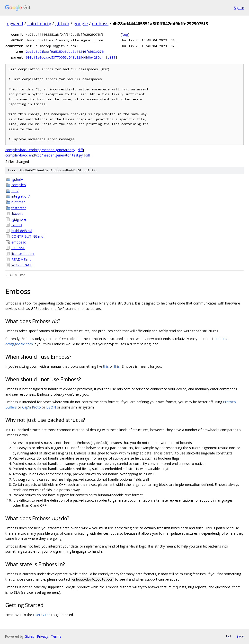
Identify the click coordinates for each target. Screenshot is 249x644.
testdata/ (19, 208)
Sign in (239, 8)
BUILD (17, 225)
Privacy (43, 636)
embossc (19, 242)
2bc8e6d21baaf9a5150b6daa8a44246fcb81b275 (65, 52)
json (240, 636)
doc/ (15, 191)
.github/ (17, 179)
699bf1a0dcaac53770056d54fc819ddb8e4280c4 (65, 57)
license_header (23, 254)
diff (111, 57)
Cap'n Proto (31, 407)
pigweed (14, 24)
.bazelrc (17, 213)
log (125, 35)
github (62, 24)
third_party (39, 24)
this (106, 366)
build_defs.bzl (22, 231)
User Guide (42, 615)
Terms (56, 636)
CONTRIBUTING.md (27, 236)
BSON (51, 407)
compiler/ (19, 185)
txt (229, 636)
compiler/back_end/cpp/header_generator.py (40, 150)
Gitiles (29, 636)
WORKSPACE (22, 265)
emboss (100, 24)
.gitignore (19, 219)
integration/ (21, 196)
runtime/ (18, 202)
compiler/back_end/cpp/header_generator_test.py (44, 155)
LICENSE (18, 248)
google (81, 24)
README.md (21, 259)
